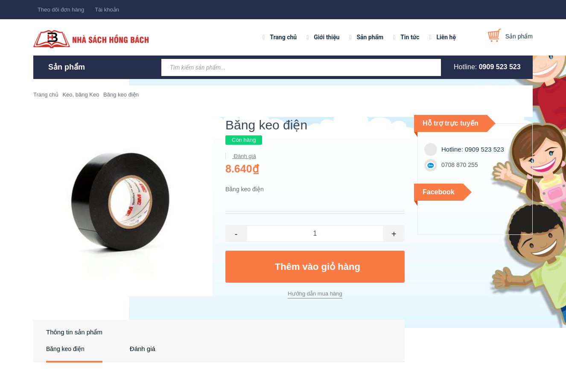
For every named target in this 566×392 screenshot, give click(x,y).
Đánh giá (244, 156)
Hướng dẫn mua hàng (315, 294)
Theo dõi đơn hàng (61, 10)
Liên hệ (446, 37)
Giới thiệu (327, 37)
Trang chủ (283, 37)
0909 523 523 (500, 67)
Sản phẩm (370, 37)
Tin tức (410, 37)
